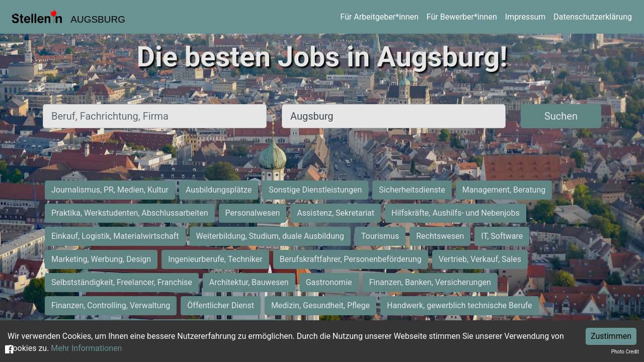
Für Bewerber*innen (462, 17)
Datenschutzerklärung (593, 17)
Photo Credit (625, 352)
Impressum (526, 17)
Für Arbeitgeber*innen (379, 17)
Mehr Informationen (86, 348)
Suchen (561, 116)
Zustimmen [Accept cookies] (611, 336)
